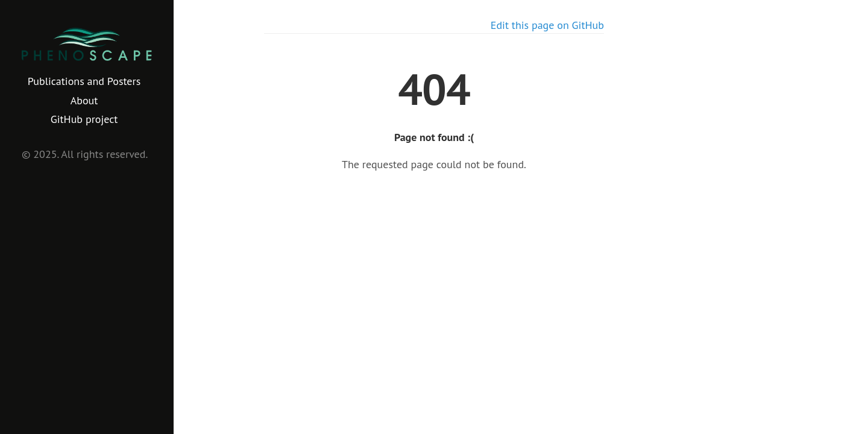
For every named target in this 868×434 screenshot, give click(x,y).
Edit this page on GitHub (547, 25)
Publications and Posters (84, 81)
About (84, 100)
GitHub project (84, 119)
